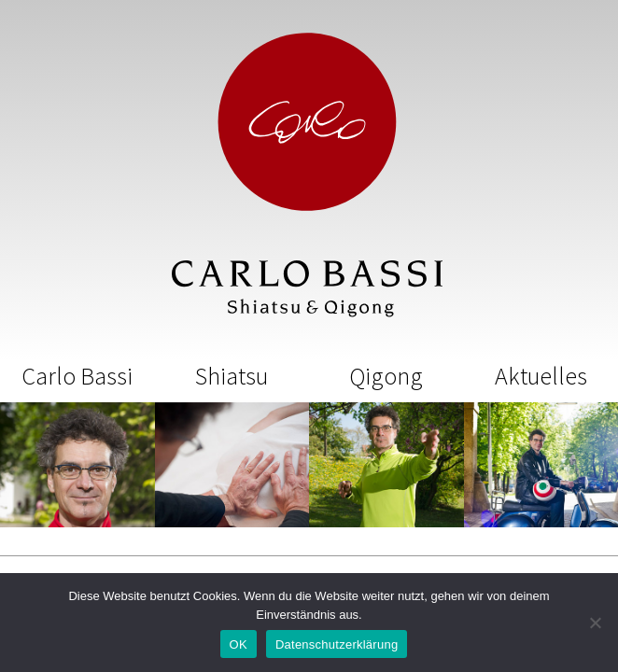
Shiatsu (232, 376)
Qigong (386, 376)
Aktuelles (541, 376)
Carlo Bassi (77, 376)
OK (239, 644)
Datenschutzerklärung (337, 644)
